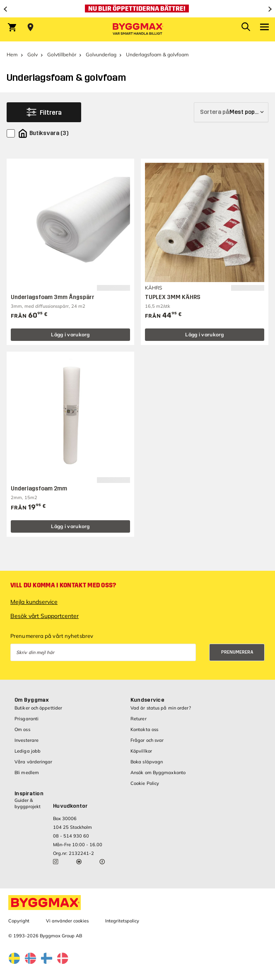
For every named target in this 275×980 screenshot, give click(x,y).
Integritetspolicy (122, 921)
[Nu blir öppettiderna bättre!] (137, 9)
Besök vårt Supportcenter (45, 616)
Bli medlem (27, 772)
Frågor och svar (147, 740)
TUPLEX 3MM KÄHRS (173, 297)
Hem (12, 54)
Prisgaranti (27, 719)
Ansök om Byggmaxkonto (158, 772)
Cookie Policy (145, 783)
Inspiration (29, 794)
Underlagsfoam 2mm (39, 489)
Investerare (27, 740)
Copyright (19, 921)
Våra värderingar (34, 762)
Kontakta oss (144, 729)
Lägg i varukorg (70, 334)
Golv (33, 54)
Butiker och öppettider (38, 708)
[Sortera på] (231, 112)
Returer (139, 719)
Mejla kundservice (34, 602)
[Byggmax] (137, 29)
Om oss (22, 729)
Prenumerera (237, 652)
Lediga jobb (28, 751)
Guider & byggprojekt (28, 803)
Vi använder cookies (67, 921)
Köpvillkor (141, 751)
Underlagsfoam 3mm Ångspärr (53, 297)
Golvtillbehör (62, 54)
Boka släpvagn (147, 762)
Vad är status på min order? (161, 708)
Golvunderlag (101, 54)
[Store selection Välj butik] (30, 27)
